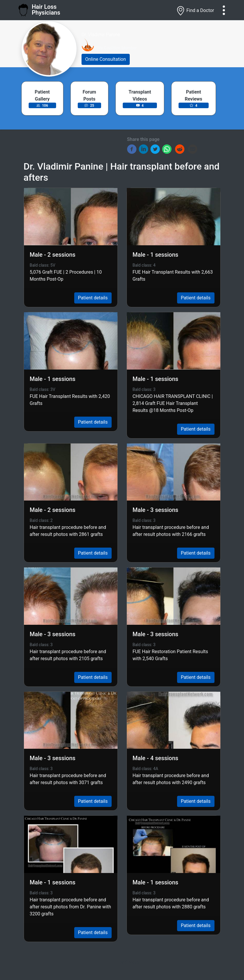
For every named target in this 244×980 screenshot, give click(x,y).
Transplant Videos (140, 95)
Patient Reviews (193, 95)
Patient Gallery (42, 95)
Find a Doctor (195, 11)
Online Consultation (106, 59)
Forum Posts (89, 95)
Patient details (93, 298)
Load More (128, 962)
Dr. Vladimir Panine (101, 35)
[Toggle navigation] (224, 10)
